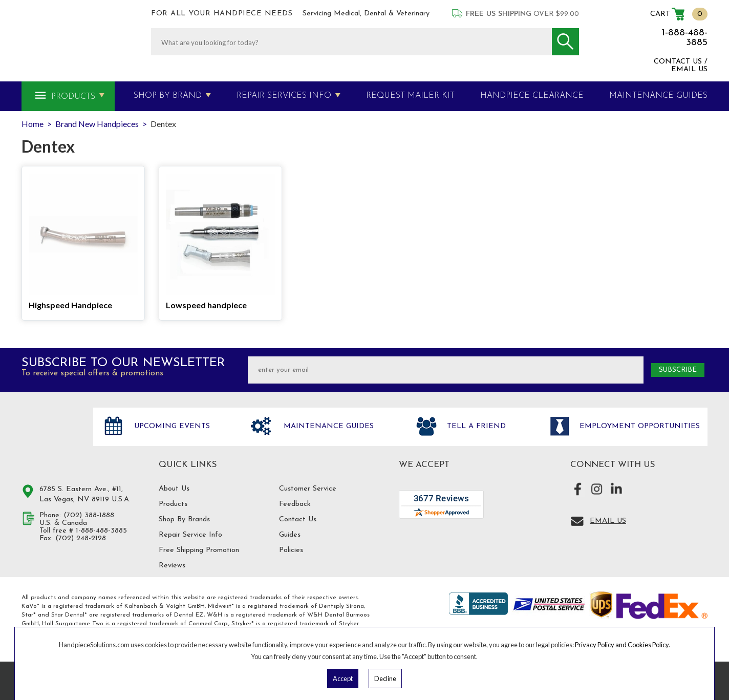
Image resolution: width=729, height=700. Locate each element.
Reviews (172, 566)
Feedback (295, 504)
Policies (291, 550)
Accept (343, 678)
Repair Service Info (190, 535)
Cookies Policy (648, 645)
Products (73, 97)
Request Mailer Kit (410, 96)
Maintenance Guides (327, 426)
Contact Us (298, 519)
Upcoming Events (171, 426)
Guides (290, 535)
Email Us (608, 521)
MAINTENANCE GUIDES (658, 96)
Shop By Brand (168, 96)
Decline (385, 678)
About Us (174, 489)
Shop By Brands (184, 519)
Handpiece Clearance (532, 96)
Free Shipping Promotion (199, 550)
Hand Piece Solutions (51, 437)
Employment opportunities (638, 426)
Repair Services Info (284, 96)
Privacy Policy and (601, 645)
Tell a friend (475, 426)
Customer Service (308, 489)
